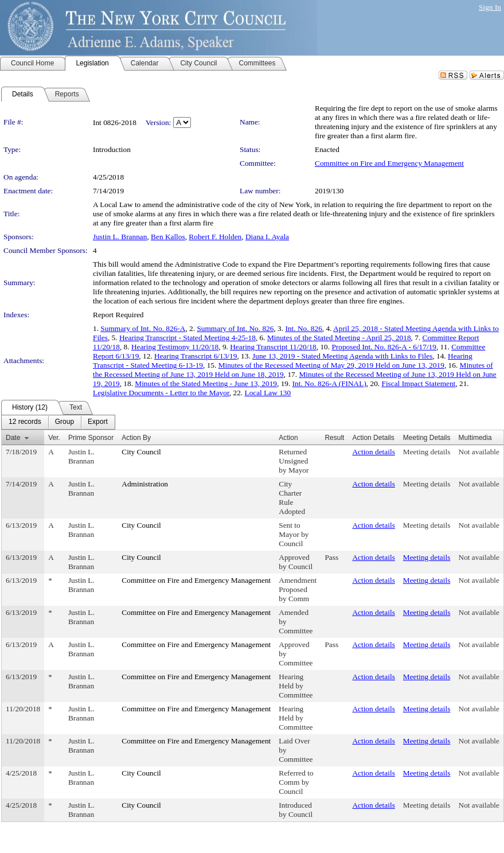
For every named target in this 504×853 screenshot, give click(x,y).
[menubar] (58, 422)
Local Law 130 (267, 393)
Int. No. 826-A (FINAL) (329, 383)
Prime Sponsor (91, 438)
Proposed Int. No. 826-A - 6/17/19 (384, 347)
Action (288, 438)
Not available (479, 452)
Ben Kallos (168, 237)
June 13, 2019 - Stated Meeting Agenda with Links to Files (342, 356)
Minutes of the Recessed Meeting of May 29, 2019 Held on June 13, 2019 (331, 365)
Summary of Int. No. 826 (235, 328)
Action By (136, 438)
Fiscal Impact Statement (418, 383)
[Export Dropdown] (98, 422)
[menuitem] (25, 422)
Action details (373, 452)
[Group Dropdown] (65, 422)
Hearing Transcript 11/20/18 (273, 347)
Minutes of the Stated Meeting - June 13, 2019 (206, 383)
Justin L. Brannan (120, 237)
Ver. (54, 438)
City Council (141, 452)
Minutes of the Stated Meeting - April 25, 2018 (339, 338)
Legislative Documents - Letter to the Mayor (161, 393)
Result (334, 438)
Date (13, 438)
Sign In (490, 7)
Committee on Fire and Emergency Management (389, 163)
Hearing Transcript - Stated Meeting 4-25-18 (187, 338)
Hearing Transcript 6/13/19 (196, 356)
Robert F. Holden (215, 237)
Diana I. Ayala (267, 237)
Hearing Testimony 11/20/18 (175, 347)
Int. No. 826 (303, 328)
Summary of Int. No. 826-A (143, 328)
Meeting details (427, 452)
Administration (145, 484)
